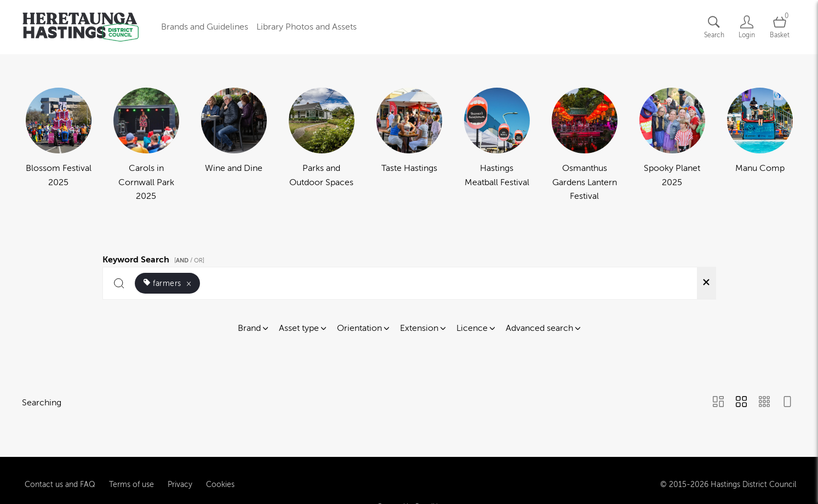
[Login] (747, 27)
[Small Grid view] (764, 403)
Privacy (180, 480)
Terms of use (131, 480)
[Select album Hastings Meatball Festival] (497, 146)
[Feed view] (787, 403)
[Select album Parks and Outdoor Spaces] (322, 146)
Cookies (220, 480)
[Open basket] (780, 27)
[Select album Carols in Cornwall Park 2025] (146, 146)
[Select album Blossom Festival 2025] (59, 146)
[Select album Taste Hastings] (409, 146)
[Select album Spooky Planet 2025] (672, 146)
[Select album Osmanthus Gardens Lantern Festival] (585, 146)
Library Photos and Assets (307, 27)
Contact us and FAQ (60, 480)
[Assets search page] (714, 27)
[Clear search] (706, 283)
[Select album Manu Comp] (760, 146)
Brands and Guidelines (205, 27)
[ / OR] (189, 260)
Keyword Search (155, 258)
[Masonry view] (718, 403)
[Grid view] (741, 403)
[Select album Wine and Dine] (234, 146)
